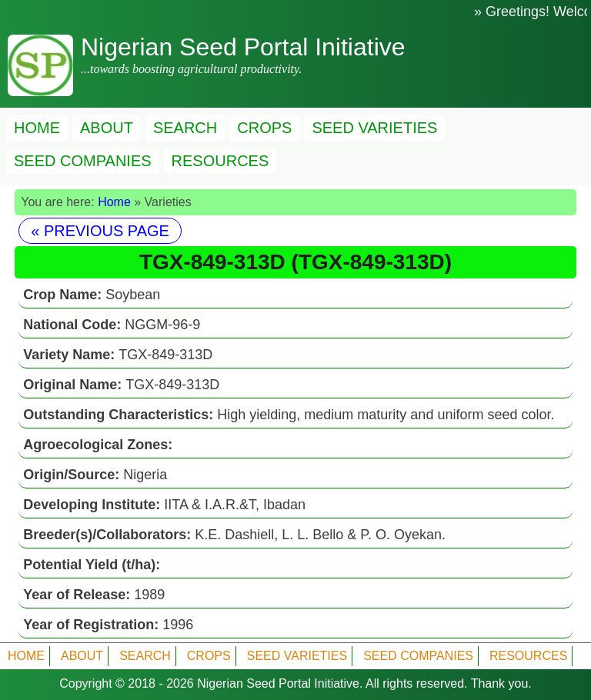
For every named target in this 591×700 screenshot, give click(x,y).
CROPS (264, 128)
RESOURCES (220, 161)
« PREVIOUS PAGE (100, 231)
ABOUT (107, 128)
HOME (37, 128)
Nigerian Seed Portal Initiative (278, 683)
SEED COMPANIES (83, 161)
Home (114, 202)
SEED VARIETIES (374, 128)
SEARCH (185, 128)
